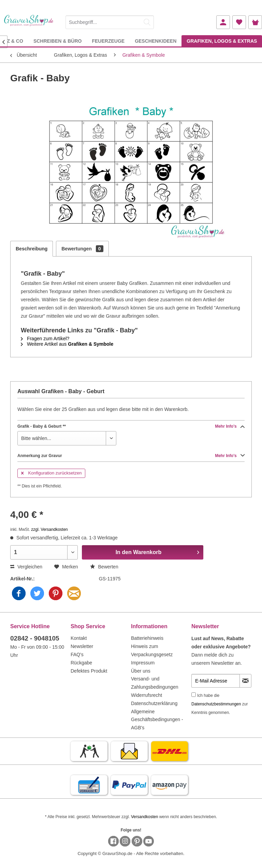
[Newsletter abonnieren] (245, 681)
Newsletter (82, 646)
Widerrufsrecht (147, 695)
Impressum (143, 663)
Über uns (141, 671)
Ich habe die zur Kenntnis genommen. (220, 704)
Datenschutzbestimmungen (216, 704)
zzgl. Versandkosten (49, 529)
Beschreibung (32, 249)
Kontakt (79, 638)
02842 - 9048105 (35, 638)
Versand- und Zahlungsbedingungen (155, 683)
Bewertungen (82, 249)
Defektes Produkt (89, 671)
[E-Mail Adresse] (216, 681)
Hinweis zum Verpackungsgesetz (152, 650)
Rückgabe (81, 663)
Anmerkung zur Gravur (131, 456)
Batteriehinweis (147, 638)
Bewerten (104, 567)
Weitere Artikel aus (67, 344)
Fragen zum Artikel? (45, 339)
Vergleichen (26, 567)
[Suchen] (147, 22)
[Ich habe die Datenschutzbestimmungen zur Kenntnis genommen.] (194, 695)
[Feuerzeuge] (108, 41)
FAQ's (77, 655)
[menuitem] (110, 21)
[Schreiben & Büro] (58, 41)
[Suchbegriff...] (110, 22)
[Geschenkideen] (156, 41)
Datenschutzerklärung (154, 703)
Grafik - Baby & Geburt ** (131, 426)
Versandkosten (144, 817)
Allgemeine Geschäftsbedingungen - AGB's (157, 720)
